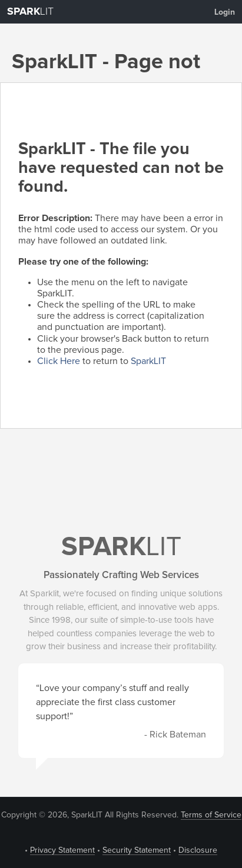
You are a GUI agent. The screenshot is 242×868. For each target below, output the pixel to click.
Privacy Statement (62, 850)
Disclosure (198, 850)
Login (225, 12)
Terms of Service (211, 815)
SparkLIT (148, 361)
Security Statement (137, 850)
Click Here (59, 361)
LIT (30, 12)
